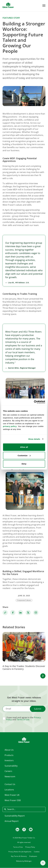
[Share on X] (28, 613)
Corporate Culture (24, 600)
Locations (9, 790)
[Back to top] (43, 863)
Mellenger (28, 861)
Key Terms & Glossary (19, 856)
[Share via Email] (36, 613)
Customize (24, 455)
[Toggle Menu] (44, 6)
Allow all (24, 447)
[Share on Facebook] (13, 613)
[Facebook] (24, 829)
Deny (24, 464)
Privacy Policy (30, 847)
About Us (9, 750)
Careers (8, 771)
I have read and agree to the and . (23, 718)
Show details (34, 439)
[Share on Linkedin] (20, 613)
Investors (9, 760)
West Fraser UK (12, 795)
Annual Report (12, 821)
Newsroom (10, 776)
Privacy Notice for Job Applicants (20, 852)
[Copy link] (5, 613)
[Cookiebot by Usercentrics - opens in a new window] (34, 402)
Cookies (37, 852)
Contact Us (10, 784)
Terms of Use (23, 720)
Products (9, 755)
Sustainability (11, 766)
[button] (43, 676)
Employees (33, 856)
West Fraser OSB (13, 800)
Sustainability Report (15, 816)
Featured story (11, 18)
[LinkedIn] (17, 829)
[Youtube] (31, 829)
